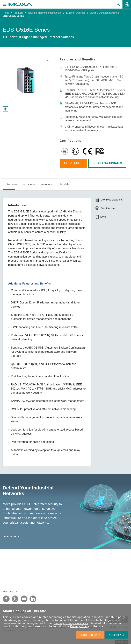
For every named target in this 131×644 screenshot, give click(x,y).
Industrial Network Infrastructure (45, 13)
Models (65, 184)
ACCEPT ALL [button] (117, 635)
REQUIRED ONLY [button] (90, 635)
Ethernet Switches (76, 13)
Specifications (29, 184)
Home (6, 13)
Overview (11, 184)
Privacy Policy (80, 626)
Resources (47, 184)
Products (18, 13)
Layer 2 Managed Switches (104, 13)
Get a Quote (73, 163)
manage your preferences (71, 623)
